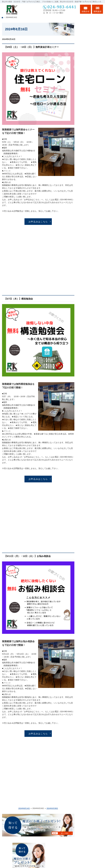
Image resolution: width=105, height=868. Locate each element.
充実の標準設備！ (91, 142)
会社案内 (87, 174)
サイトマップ (89, 220)
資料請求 (97, 9)
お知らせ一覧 (89, 208)
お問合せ (85, 9)
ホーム (86, 74)
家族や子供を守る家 (91, 160)
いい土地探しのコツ (91, 105)
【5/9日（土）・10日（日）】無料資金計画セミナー (32, 47)
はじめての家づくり (91, 148)
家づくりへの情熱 (91, 154)
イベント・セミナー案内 (91, 98)
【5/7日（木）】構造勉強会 (19, 299)
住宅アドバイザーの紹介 (91, 187)
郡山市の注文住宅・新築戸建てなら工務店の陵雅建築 (68, 861)
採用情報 (87, 180)
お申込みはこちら (38, 222)
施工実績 (87, 128)
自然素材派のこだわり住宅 (91, 135)
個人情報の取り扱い (91, 214)
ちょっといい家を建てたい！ (91, 121)
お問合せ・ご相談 (91, 202)
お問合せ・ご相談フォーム (87, 850)
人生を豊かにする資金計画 (91, 112)
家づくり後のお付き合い (91, 167)
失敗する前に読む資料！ (91, 195)
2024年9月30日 (52, 808)
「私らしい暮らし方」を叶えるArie (91, 82)
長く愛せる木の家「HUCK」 (91, 90)
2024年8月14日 (24, 808)
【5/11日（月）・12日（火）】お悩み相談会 (27, 556)
